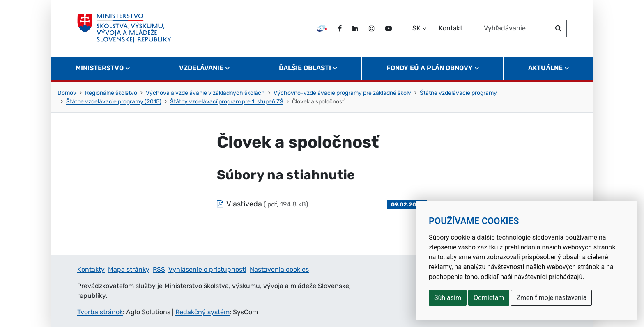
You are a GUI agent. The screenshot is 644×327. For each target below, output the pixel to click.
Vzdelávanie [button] (201, 68)
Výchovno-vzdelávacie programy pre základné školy (342, 93)
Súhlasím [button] (448, 298)
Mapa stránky (129, 269)
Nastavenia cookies (279, 269)
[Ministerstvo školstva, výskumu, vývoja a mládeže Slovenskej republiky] (124, 28)
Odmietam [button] (489, 298)
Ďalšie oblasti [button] (305, 68)
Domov (67, 93)
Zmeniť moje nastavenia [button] (551, 298)
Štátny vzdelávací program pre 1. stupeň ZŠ (227, 102)
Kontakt (451, 28)
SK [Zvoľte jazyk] (416, 28)
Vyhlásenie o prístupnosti (207, 269)
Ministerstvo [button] (100, 68)
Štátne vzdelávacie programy (458, 93)
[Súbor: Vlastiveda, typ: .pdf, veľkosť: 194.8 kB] (322, 204)
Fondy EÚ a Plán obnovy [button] (430, 68)
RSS (159, 269)
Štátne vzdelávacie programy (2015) (114, 102)
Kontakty (91, 269)
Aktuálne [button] (545, 68)
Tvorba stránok (100, 312)
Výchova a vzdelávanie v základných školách (205, 93)
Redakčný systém (202, 312)
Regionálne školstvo (111, 93)
